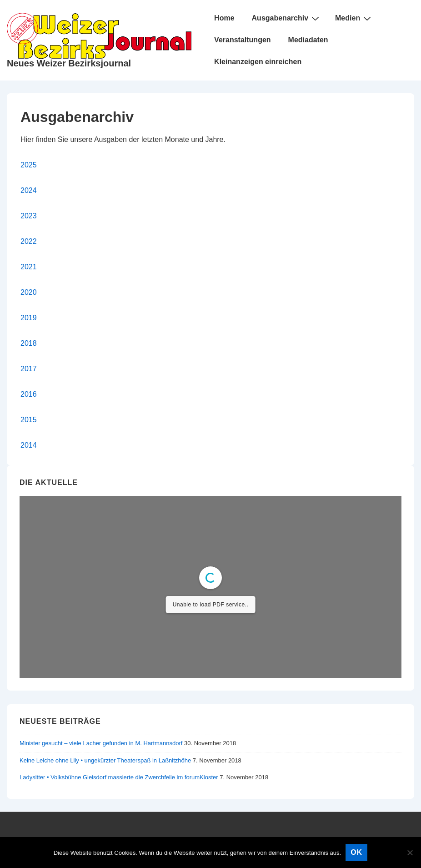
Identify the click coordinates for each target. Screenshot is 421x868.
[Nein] (410, 853)
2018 (29, 343)
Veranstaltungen (242, 40)
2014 (29, 445)
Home (224, 18)
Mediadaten (308, 40)
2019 (29, 318)
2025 (29, 165)
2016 (29, 394)
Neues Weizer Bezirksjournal (69, 63)
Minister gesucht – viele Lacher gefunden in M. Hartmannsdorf (101, 743)
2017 (29, 369)
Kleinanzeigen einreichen (258, 62)
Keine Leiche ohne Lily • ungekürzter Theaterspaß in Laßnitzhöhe (105, 760)
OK (356, 852)
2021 (29, 267)
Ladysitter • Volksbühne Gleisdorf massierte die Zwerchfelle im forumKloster (119, 777)
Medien (354, 18)
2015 (29, 420)
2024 (29, 190)
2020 (29, 292)
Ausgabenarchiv (287, 18)
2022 (29, 241)
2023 (29, 216)
